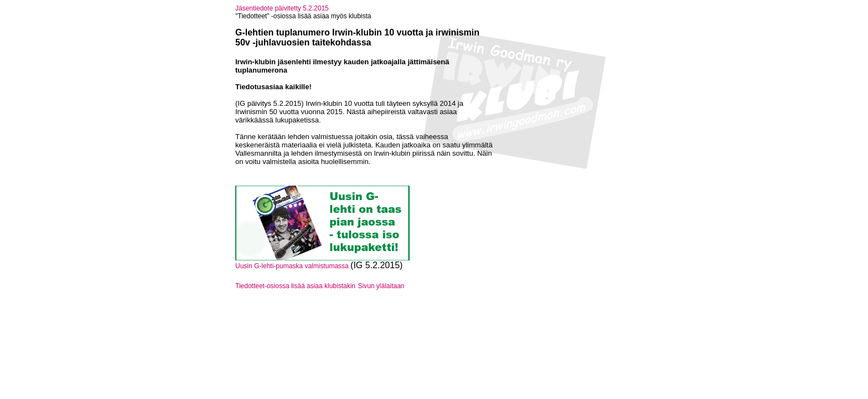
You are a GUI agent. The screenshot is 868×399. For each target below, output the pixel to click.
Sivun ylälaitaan (381, 286)
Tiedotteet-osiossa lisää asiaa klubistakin (295, 286)
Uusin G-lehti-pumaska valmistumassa (293, 266)
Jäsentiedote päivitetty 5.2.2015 (282, 8)
